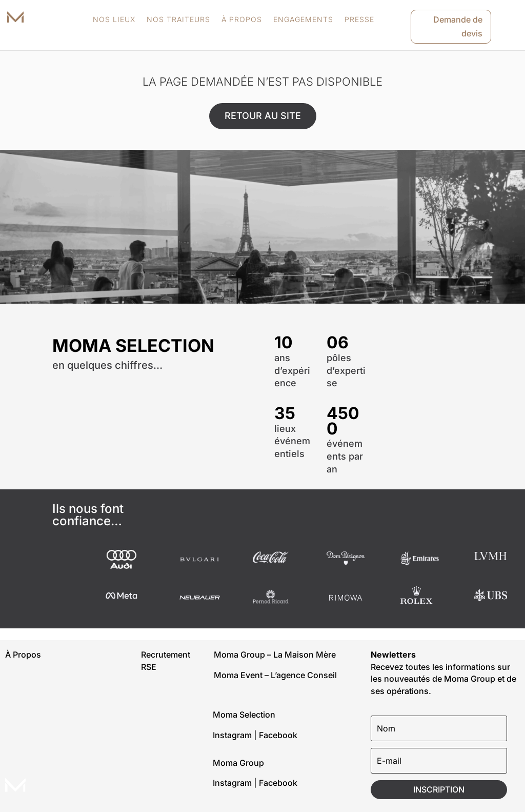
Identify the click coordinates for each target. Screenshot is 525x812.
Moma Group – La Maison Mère (277, 655)
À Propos (23, 655)
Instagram (232, 783)
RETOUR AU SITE (263, 116)
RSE (149, 667)
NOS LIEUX (114, 19)
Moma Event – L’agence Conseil (275, 675)
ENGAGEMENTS (303, 19)
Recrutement (166, 655)
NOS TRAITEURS (178, 19)
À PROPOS (242, 19)
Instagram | (236, 735)
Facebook (279, 735)
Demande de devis (458, 26)
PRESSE (359, 19)
